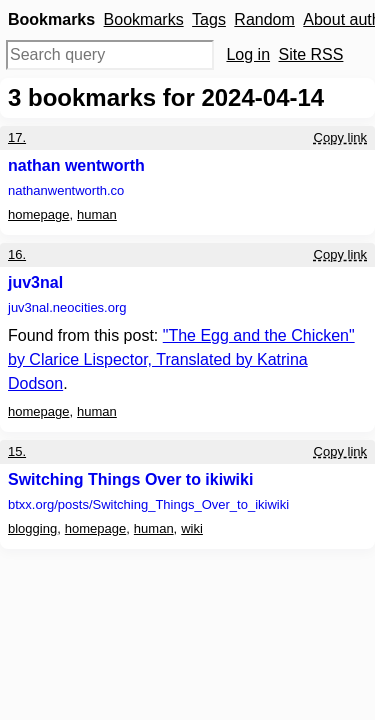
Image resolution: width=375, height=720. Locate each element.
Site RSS (311, 54)
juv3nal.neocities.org (67, 307)
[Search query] (110, 55)
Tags (209, 19)
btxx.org (148, 504)
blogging (32, 528)
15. (17, 451)
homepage (38, 214)
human (97, 214)
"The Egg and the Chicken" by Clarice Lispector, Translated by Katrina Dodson (181, 359)
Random (264, 19)
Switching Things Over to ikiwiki (130, 479)
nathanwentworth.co (66, 190)
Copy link (340, 137)
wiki (192, 528)
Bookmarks (144, 19)
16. (17, 254)
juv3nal (35, 282)
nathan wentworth (76, 165)
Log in (248, 54)
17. (17, 137)
